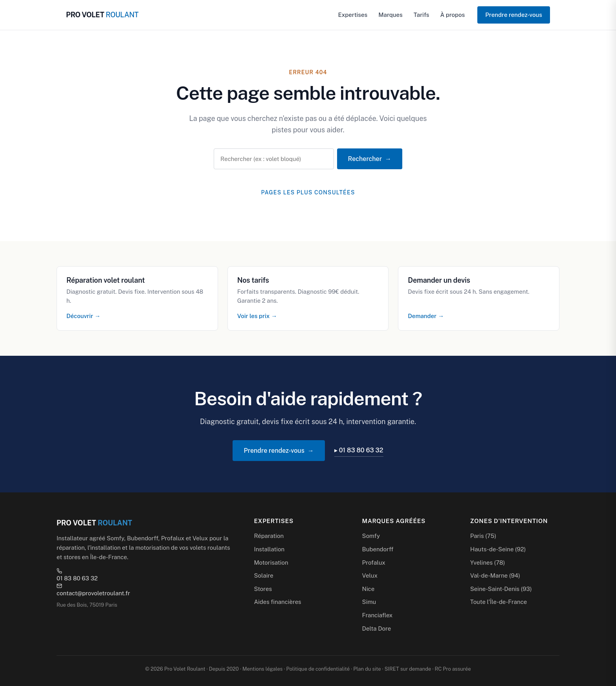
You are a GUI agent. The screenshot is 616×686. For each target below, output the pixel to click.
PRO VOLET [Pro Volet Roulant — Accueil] (102, 15)
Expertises (353, 15)
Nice (368, 589)
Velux (370, 575)
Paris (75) (483, 536)
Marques (390, 15)
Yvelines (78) (488, 563)
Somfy (371, 536)
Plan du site (367, 669)
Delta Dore (377, 628)
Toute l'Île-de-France (499, 602)
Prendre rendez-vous (514, 15)
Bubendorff (378, 549)
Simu (369, 602)
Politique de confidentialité (318, 669)
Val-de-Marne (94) (495, 575)
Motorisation (271, 563)
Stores (263, 589)
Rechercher (365, 159)
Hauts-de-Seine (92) (498, 549)
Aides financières (277, 602)
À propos (452, 15)
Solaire (263, 575)
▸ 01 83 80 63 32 (359, 450)
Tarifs (422, 15)
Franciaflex (378, 615)
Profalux (374, 563)
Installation (269, 549)
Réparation (269, 536)
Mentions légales (262, 669)
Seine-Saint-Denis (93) (501, 589)
